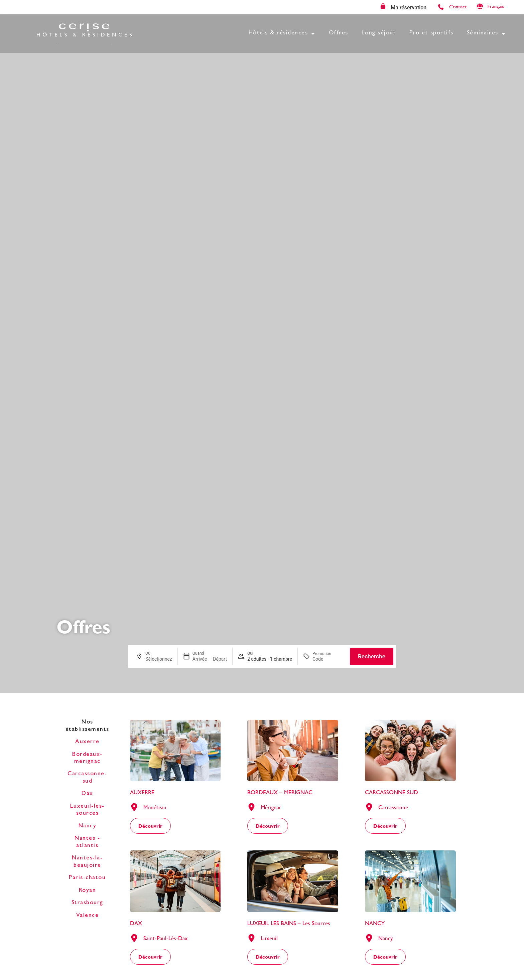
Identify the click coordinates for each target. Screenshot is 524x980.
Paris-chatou (87, 878)
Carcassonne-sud (87, 778)
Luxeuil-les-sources (87, 810)
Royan (88, 891)
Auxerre (87, 742)
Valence (88, 916)
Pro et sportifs (431, 33)
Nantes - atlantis (87, 842)
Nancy (88, 826)
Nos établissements (87, 726)
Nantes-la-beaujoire (87, 862)
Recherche (372, 656)
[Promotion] (329, 659)
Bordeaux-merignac (87, 758)
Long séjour (379, 33)
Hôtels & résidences (282, 34)
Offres (339, 33)
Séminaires (486, 34)
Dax (87, 794)
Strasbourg (87, 903)
